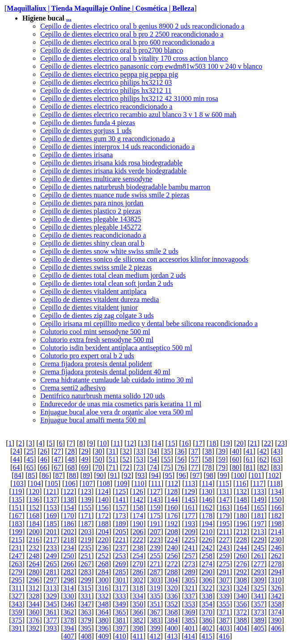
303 (155, 580)
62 (263, 459)
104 (35, 483)
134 (276, 491)
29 (85, 451)
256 (172, 556)
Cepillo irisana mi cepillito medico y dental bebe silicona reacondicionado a (149, 324)
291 (224, 572)
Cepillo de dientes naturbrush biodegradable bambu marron (125, 187)
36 (181, 451)
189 (121, 524)
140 (103, 500)
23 (281, 443)
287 (155, 572)
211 (224, 532)
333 (121, 596)
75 (167, 467)
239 (155, 548)
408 (86, 636)
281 (51, 572)
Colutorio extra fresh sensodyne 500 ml (97, 340)
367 (155, 612)
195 (224, 524)
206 (138, 532)
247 (17, 556)
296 (34, 580)
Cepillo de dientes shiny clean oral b (92, 243)
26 (44, 451)
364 (103, 612)
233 (51, 548)
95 (169, 475)
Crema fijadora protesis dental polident (96, 364)
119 (17, 491)
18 (212, 443)
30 (98, 451)
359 (17, 612)
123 (86, 491)
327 (17, 596)
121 (51, 491)
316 (103, 588)
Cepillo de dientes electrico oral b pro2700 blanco (112, 50)
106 (70, 483)
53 (140, 459)
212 (242, 532)
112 (173, 483)
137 (51, 500)
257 (190, 556)
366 (138, 612)
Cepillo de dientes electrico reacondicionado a (106, 107)
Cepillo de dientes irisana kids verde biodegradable (113, 171)
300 (103, 580)
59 (222, 459)
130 (207, 491)
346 (69, 604)
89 (86, 475)
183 (17, 524)
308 (242, 580)
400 (172, 628)
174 (138, 516)
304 (172, 580)
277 (259, 564)
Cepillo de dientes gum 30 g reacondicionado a (108, 139)
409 (103, 636)
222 (138, 540)
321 (190, 588)
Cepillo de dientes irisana (76, 155)
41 (249, 451)
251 (86, 556)
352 (172, 604)
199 (17, 532)
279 (17, 572)
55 (167, 459)
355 (224, 604)
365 (121, 612)
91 (114, 475)
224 (172, 540)
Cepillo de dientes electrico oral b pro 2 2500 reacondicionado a (132, 34)
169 (51, 516)
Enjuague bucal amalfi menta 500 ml (93, 420)
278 (276, 564)
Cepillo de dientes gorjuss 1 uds (86, 131)
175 (155, 516)
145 (190, 500)
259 (224, 556)
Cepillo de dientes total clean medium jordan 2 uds (113, 275)
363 (86, 612)
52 (126, 459)
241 (190, 548)
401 (190, 628)
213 (259, 532)
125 (120, 491)
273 (190, 564)
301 (121, 580)
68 (71, 467)
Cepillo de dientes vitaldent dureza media (100, 299)
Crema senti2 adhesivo (73, 388)
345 (51, 604)
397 (121, 628)
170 (69, 516)
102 (273, 475)
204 (103, 532)
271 (155, 564)
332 (103, 596)
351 (155, 604)
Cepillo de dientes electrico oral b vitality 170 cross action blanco (134, 58)
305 (190, 580)
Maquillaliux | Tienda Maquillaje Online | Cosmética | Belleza (100, 8)
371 (224, 612)
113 (190, 483)
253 (121, 556)
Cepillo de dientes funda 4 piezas (88, 123)
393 (51, 628)
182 (276, 516)
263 (17, 564)
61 (249, 459)
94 (155, 475)
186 (69, 524)
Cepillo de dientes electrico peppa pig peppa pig (109, 74)
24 (16, 451)
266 (69, 564)
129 (190, 491)
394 (69, 628)
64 (16, 467)
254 (138, 556)
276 (242, 564)
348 (103, 604)
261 (259, 556)
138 (69, 500)
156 (103, 508)
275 (224, 564)
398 (138, 628)
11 (117, 443)
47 (57, 459)
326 (276, 588)
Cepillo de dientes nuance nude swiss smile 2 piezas (115, 195)
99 (223, 475)
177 (190, 516)
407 (69, 636)
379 (86, 620)
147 (224, 500)
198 (276, 524)
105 (53, 483)
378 (69, 620)
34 (153, 451)
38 (208, 451)
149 (259, 500)
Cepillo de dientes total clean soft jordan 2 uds (107, 283)
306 (207, 580)
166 (276, 508)
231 (17, 548)
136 (34, 500)
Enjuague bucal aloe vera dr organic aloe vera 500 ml (117, 412)
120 (34, 491)
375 (17, 620)
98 (210, 475)
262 (276, 556)
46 (44, 459)
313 (51, 588)
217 (51, 540)
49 (85, 459)
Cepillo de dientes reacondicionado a (93, 235)
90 (100, 475)
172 (103, 516)
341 (259, 596)
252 (103, 556)
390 (276, 620)
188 (103, 524)
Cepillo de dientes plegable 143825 (91, 219)
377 (51, 620)
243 (224, 548)
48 (71, 459)
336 (172, 596)
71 (112, 467)
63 (277, 459)
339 (224, 596)
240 (172, 548)
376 (34, 620)
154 (69, 508)
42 (263, 451)
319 (155, 588)
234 (69, 548)
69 (85, 467)
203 (86, 532)
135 (17, 500)
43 (277, 451)
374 (276, 612)
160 (172, 508)
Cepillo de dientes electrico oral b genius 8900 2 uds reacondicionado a (142, 26)
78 (208, 467)
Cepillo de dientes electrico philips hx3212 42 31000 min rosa (129, 98)
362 (69, 612)
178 (207, 516)
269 (121, 564)
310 (276, 580)
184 (34, 524)
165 (259, 508)
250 (69, 556)
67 (57, 467)
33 (140, 451)
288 (172, 572)
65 (30, 467)
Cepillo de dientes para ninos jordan (92, 203)
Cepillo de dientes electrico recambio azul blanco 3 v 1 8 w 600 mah (138, 115)
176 (172, 516)
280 (34, 572)
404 (242, 628)
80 (236, 467)
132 (242, 491)
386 (207, 620)
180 (242, 516)
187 (86, 524)
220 (103, 540)
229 (259, 540)
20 (240, 443)
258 (207, 556)
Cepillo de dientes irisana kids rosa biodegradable (111, 163)
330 (69, 596)
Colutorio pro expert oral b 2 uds (87, 356)
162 (207, 508)
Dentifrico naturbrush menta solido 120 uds (103, 396)
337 (190, 596)
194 (207, 524)
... (69, 18)
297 (51, 580)
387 (224, 620)
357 (259, 604)
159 (155, 508)
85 (31, 475)
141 (121, 500)
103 (18, 483)
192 (172, 524)
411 (138, 636)
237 (121, 548)
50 (98, 459)
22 (268, 443)
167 (17, 516)
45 (30, 459)
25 (30, 451)
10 (103, 443)
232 (34, 548)
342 (276, 596)
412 (155, 636)
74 (153, 467)
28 (71, 451)
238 (138, 548)
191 (155, 524)
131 (224, 491)
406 (276, 628)
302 (138, 580)
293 (259, 572)
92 (127, 475)
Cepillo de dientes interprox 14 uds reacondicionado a (117, 147)
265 (51, 564)
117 (258, 483)
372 (242, 612)
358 (276, 604)
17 (199, 443)
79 (222, 467)
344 (34, 604)
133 (259, 491)
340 (242, 596)
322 (207, 588)
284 (103, 572)
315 (86, 588)
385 (190, 620)
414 (190, 636)
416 (224, 636)
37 (195, 451)
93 (141, 475)
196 (242, 524)
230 (276, 540)
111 (156, 483)
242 (207, 548)
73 (140, 467)
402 (207, 628)
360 (34, 612)
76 (181, 467)
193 (190, 524)
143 (155, 500)
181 (259, 516)
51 (112, 459)
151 (17, 508)
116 (241, 483)
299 (86, 580)
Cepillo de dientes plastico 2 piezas (91, 211)
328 (34, 596)
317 (120, 588)
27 (57, 451)
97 (196, 475)
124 (103, 491)
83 (277, 467)
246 (276, 548)
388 (242, 620)
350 (138, 604)
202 (69, 532)
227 (224, 540)
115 (224, 483)
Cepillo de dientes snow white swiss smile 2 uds (109, 251)
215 (17, 540)
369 (190, 612)
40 (236, 451)
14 (158, 443)
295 (17, 580)
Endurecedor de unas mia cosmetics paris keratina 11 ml (121, 404)
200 (34, 532)
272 (172, 564)
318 (138, 588)
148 (242, 500)
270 (138, 564)
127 (155, 491)
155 (86, 508)
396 (103, 628)
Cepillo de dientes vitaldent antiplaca (93, 291)
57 (195, 459)
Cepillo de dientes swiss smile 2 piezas (96, 267)
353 (190, 604)
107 (87, 483)
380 (103, 620)
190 (138, 524)
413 (172, 636)
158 (138, 508)
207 (155, 532)
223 (155, 540)
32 (126, 451)
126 (138, 491)
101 (256, 475)
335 (155, 596)
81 (249, 467)
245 (259, 548)
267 (86, 564)
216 (34, 540)
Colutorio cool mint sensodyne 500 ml (95, 332)
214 (276, 532)
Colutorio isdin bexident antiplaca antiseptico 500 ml (116, 348)
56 (181, 459)
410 (121, 636)
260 (242, 556)
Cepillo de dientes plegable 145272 (91, 227)
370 (207, 612)
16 (185, 443)
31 (112, 451)
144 (172, 500)
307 (224, 580)
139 (86, 500)
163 (224, 508)
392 (34, 628)
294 (276, 572)
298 (69, 580)
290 (207, 572)
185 (51, 524)
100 (239, 475)
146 (207, 500)
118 (275, 483)
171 (86, 516)
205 (121, 532)
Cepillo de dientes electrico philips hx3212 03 (106, 82)
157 (121, 508)
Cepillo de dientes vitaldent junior (89, 307)
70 (98, 467)
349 (121, 604)
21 (254, 443)
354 (207, 604)
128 (172, 491)
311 (17, 588)
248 (34, 556)
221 (121, 540)
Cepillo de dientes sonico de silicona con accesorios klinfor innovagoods (144, 259)
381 (121, 620)
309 (259, 580)
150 (276, 500)
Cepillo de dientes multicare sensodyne (96, 179)
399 (155, 628)
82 (263, 467)
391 (17, 628)
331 (86, 596)
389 (259, 620)
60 (236, 459)
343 (17, 604)
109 (122, 483)
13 (144, 443)
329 (51, 596)
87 (59, 475)
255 (155, 556)
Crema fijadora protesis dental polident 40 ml (105, 372)
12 (130, 443)
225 (190, 540)
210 (207, 532)
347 (86, 604)
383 (155, 620)
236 (103, 548)
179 (224, 516)
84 (18, 475)
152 (34, 508)
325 (259, 588)
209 (190, 532)
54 (153, 459)
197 (259, 524)
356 (242, 604)
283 (86, 572)
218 (69, 540)
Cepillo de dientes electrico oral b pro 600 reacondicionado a (127, 42)
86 (45, 475)
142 (138, 500)
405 (259, 628)
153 (51, 508)
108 (105, 483)
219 (86, 540)
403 (224, 628)
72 (126, 467)
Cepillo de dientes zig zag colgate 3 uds (97, 316)
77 (195, 467)
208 (173, 532)
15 (171, 443)
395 (86, 628)
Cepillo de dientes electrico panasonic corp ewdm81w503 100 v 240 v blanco (151, 66)
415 (207, 636)
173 (121, 516)
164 (242, 508)
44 (16, 459)
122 (68, 491)
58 (208, 459)
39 (222, 451)
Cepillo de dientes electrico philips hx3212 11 (106, 90)
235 (86, 548)
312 (34, 588)
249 (51, 556)
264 (34, 564)
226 (207, 540)
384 (172, 620)
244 (242, 548)
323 (224, 588)
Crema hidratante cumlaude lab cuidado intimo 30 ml (117, 380)
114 (207, 483)
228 (242, 540)
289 (190, 572)
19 (226, 443)
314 (68, 588)
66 (44, 467)
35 (167, 451)
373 (259, 612)
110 (139, 483)
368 (172, 612)
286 (138, 572)
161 (190, 508)
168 (34, 516)
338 (207, 596)
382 (138, 620)
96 (182, 475)
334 (138, 596)
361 (51, 612)
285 (121, 572)
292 (242, 572)
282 (69, 572)
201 (51, 532)
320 (172, 588)
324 (242, 588)
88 (72, 475)
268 (103, 564)
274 (207, 564)
